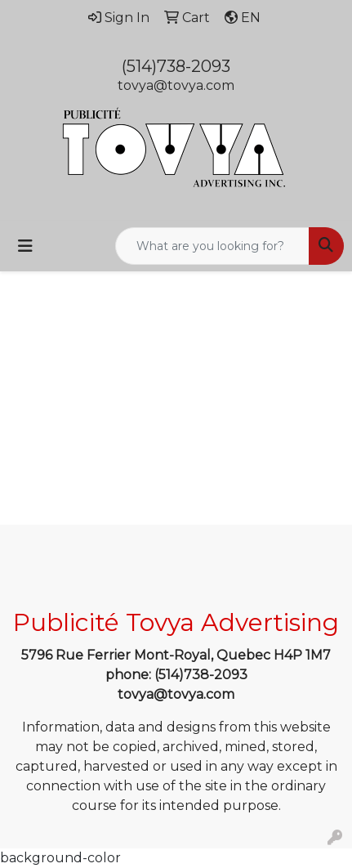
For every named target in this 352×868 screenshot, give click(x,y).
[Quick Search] (212, 246)
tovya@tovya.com (176, 85)
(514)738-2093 (176, 66)
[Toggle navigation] (25, 246)
